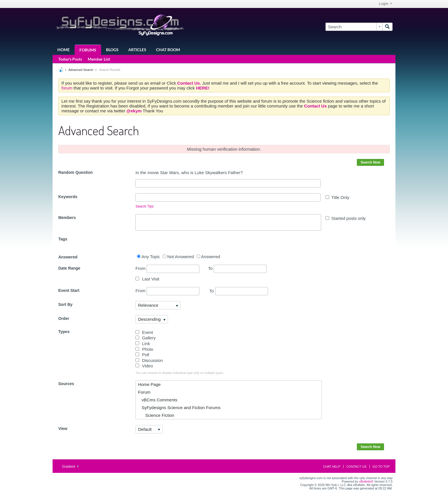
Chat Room (168, 50)
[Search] (354, 27)
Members (67, 218)
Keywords (68, 197)
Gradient (70, 467)
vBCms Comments (158, 400)
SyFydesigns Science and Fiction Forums (179, 408)
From (167, 269)
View (63, 429)
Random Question (76, 172)
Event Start (69, 290)
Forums (88, 50)
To (237, 268)
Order (64, 318)
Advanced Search (81, 70)
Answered (68, 257)
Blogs (112, 50)
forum (68, 88)
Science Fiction (156, 415)
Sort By (65, 304)
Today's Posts (70, 59)
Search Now (370, 162)
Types (64, 332)
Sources (66, 384)
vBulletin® (366, 481)
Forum (144, 392)
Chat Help (332, 467)
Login (385, 4)
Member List (99, 59)
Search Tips (144, 206)
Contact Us (356, 467)
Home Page (149, 384)
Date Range (69, 268)
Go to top (381, 467)
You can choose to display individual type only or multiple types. (180, 373)
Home (64, 50)
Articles (137, 50)
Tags (63, 239)
